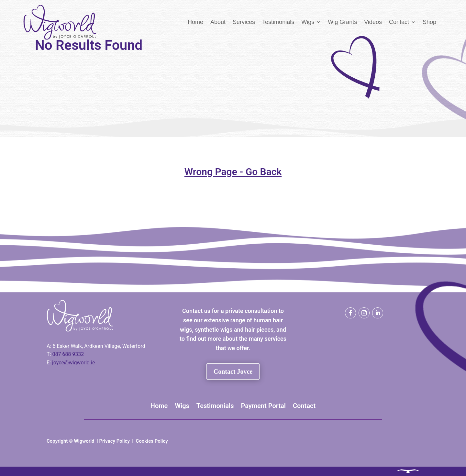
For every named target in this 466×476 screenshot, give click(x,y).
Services (244, 22)
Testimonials (278, 22)
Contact (399, 22)
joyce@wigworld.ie (74, 363)
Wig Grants (342, 22)
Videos (373, 22)
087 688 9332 (68, 354)
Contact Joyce (233, 371)
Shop (429, 22)
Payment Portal (263, 406)
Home (195, 22)
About (218, 22)
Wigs (308, 22)
